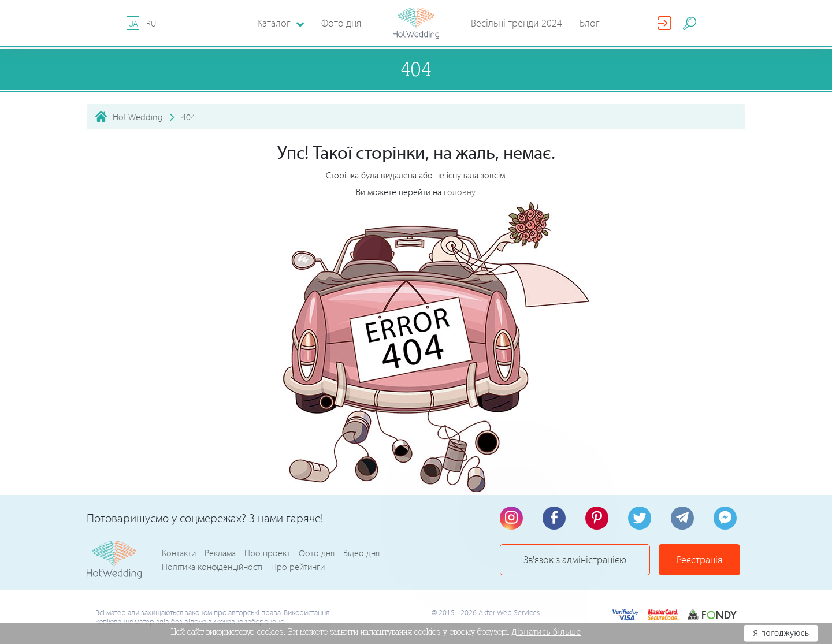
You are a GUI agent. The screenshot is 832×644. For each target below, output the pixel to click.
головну (459, 192)
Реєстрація (699, 559)
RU (151, 23)
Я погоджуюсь (781, 633)
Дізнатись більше (547, 632)
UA (133, 23)
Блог (590, 23)
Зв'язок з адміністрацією (575, 559)
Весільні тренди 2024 (517, 23)
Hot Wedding (138, 117)
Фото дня (341, 23)
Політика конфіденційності (212, 567)
